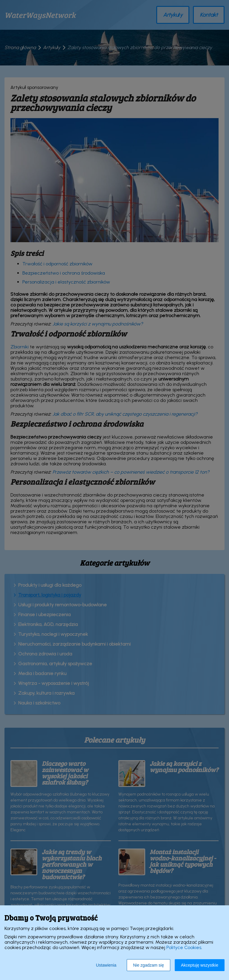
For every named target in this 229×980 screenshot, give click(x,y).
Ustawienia (106, 965)
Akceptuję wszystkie (200, 965)
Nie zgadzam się (148, 965)
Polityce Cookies (184, 947)
